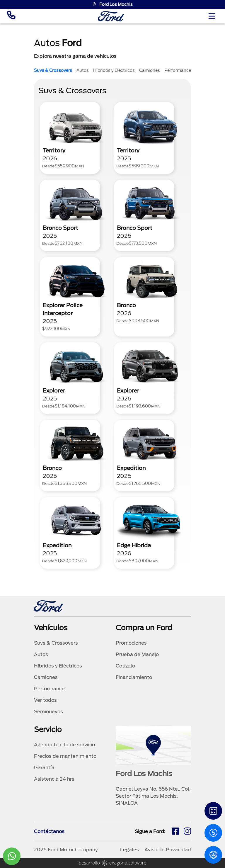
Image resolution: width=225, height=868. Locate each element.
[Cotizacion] (213, 833)
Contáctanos (49, 832)
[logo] (111, 16)
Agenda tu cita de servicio (64, 745)
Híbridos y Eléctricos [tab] (114, 70)
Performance (49, 689)
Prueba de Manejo (137, 654)
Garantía (44, 768)
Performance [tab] (178, 70)
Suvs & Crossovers (56, 643)
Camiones (46, 677)
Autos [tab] (83, 70)
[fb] (176, 832)
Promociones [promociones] (131, 643)
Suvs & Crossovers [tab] (53, 70)
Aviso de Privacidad (168, 850)
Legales (129, 850)
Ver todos (45, 700)
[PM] (213, 855)
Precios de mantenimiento (65, 756)
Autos (41, 654)
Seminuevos (48, 712)
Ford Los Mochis (112, 4)
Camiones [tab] (150, 70)
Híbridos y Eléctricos (58, 666)
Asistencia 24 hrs (54, 779)
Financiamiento (134, 677)
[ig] (187, 832)
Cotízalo (125, 666)
